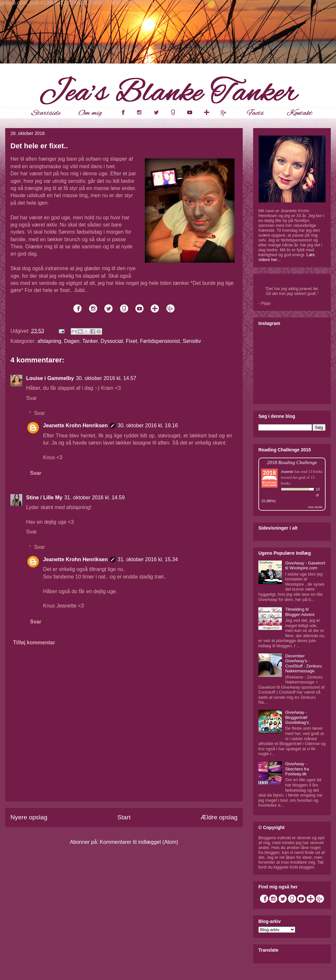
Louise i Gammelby (50, 378)
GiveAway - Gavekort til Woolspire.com (305, 566)
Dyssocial (112, 341)
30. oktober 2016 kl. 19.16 (148, 425)
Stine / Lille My (44, 497)
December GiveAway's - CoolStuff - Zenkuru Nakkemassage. (303, 664)
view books (315, 507)
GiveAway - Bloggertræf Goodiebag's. (298, 717)
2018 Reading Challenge (292, 462)
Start (124, 817)
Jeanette (287, 472)
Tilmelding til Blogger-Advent (300, 612)
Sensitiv (192, 341)
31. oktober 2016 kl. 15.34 (148, 559)
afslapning (49, 341)
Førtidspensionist (160, 341)
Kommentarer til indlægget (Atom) (139, 842)
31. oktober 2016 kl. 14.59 (94, 497)
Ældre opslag (219, 817)
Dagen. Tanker (81, 341)
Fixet (132, 341)
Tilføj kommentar (34, 643)
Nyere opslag (29, 817)
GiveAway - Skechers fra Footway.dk (297, 769)
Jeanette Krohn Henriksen (75, 425)
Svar (31, 398)
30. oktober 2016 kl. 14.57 (106, 378)
